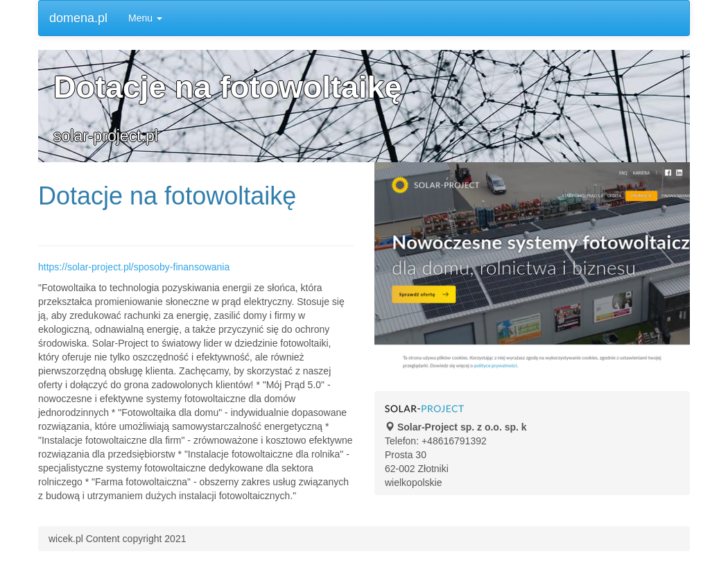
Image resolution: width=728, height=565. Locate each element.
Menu (145, 18)
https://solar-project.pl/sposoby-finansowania (134, 267)
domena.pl (78, 18)
